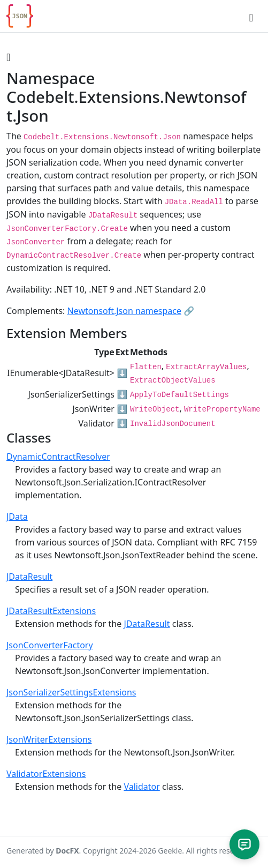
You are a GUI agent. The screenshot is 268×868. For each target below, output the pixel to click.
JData (17, 517)
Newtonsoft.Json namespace (125, 311)
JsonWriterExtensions (49, 739)
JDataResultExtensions (51, 611)
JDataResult (29, 577)
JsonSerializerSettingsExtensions (71, 692)
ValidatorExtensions (46, 774)
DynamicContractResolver (58, 457)
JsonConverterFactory (50, 645)
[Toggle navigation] (251, 16)
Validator (141, 787)
